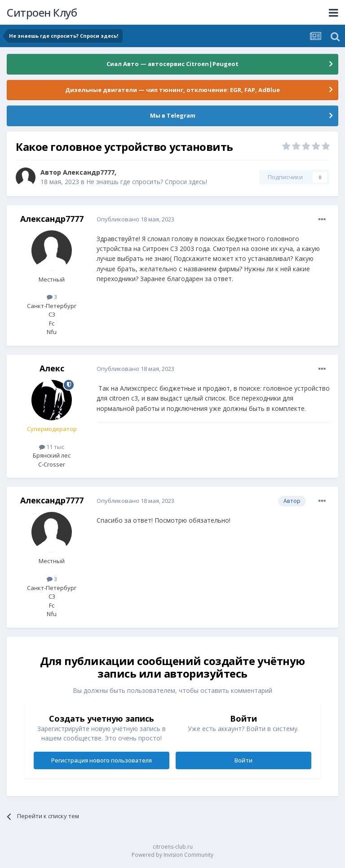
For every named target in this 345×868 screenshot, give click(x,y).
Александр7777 (89, 172)
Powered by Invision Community (172, 855)
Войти (243, 760)
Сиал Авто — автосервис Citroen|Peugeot (172, 64)
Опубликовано (135, 219)
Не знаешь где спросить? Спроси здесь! (147, 182)
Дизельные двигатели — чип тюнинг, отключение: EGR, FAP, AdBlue (172, 90)
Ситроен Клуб (42, 12)
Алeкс (52, 368)
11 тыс (52, 447)
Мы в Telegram (173, 115)
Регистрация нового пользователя (102, 760)
